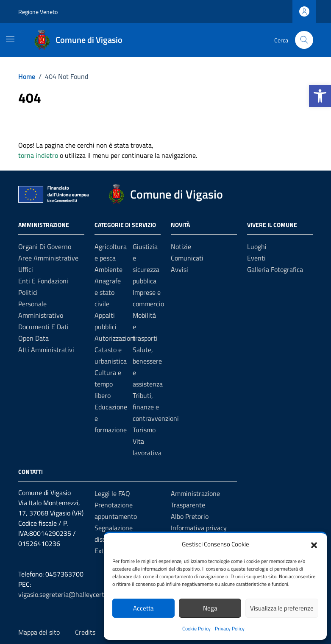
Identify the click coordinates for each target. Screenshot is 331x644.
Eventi (256, 258)
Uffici (26, 269)
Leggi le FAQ (112, 493)
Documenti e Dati (43, 327)
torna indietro (38, 155)
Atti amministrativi (46, 350)
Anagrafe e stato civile (108, 292)
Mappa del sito (39, 632)
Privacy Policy (230, 629)
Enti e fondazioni (43, 281)
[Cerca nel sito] (304, 40)
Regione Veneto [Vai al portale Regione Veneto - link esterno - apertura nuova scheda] (38, 12)
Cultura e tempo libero (108, 384)
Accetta (143, 608)
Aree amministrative (48, 258)
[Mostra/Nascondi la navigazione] (10, 39)
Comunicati (187, 258)
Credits (85, 632)
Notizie (181, 246)
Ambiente (108, 269)
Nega (210, 608)
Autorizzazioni (115, 338)
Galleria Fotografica (275, 269)
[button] (320, 96)
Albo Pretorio (190, 516)
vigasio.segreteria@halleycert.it (64, 594)
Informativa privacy (199, 528)
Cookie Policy (196, 629)
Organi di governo (45, 246)
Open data (33, 338)
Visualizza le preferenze (282, 608)
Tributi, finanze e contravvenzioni (156, 407)
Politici (28, 292)
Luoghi (257, 246)
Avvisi (179, 269)
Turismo (144, 430)
